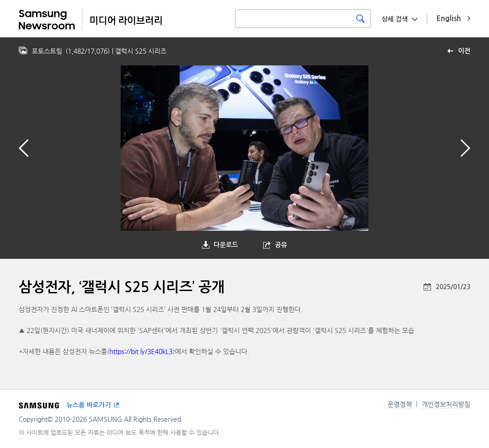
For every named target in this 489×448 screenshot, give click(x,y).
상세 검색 (395, 19)
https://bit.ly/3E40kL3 (141, 351)
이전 (464, 51)
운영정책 (400, 404)
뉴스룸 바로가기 (89, 405)
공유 (281, 245)
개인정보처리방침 (446, 404)
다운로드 (226, 245)
